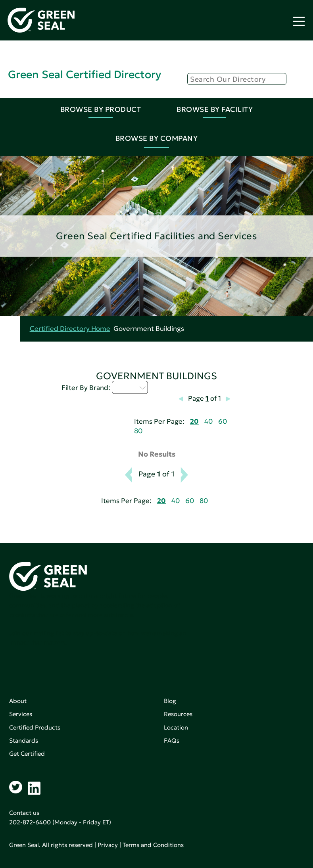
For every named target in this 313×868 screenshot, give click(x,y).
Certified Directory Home (70, 329)
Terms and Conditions (153, 845)
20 (194, 422)
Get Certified (27, 754)
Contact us (24, 813)
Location (176, 727)
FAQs (172, 740)
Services (21, 714)
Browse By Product (101, 109)
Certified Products (35, 727)
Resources (178, 714)
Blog (170, 701)
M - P (130, 387)
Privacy (108, 845)
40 (208, 422)
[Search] (237, 79)
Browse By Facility (215, 109)
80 (138, 431)
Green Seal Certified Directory (84, 74)
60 (223, 422)
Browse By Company (157, 138)
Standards (24, 740)
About (18, 701)
